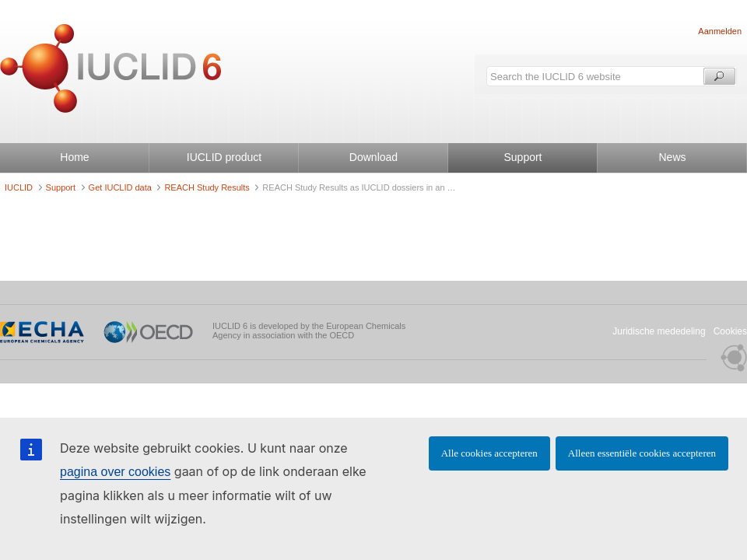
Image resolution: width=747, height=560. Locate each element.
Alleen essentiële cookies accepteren (642, 453)
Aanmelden (720, 31)
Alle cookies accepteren (489, 453)
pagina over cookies (115, 472)
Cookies (730, 331)
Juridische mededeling (659, 331)
